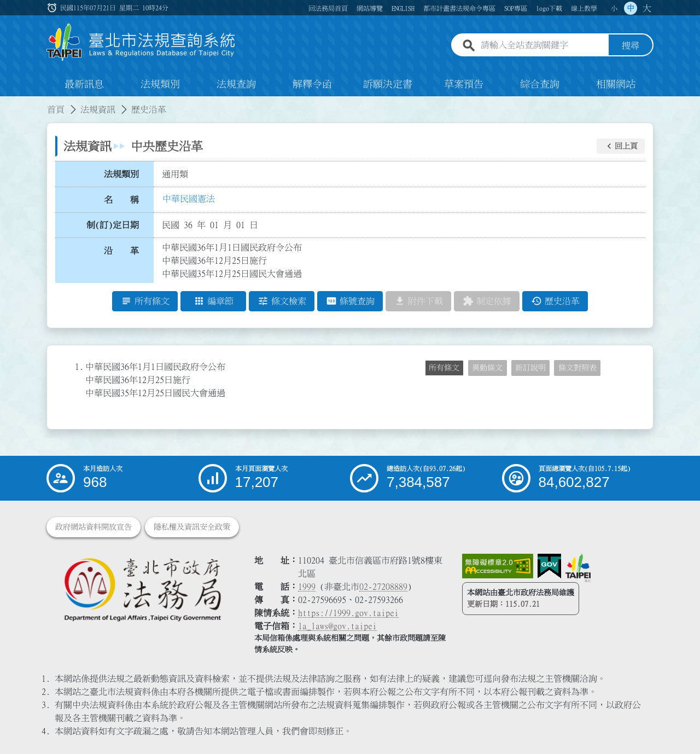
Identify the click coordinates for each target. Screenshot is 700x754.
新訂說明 (530, 368)
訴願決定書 (388, 84)
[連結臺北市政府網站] (578, 568)
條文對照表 (577, 368)
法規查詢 (236, 84)
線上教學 (584, 8)
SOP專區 (516, 8)
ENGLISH (403, 8)
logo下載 (549, 8)
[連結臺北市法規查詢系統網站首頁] (141, 42)
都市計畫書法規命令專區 (459, 8)
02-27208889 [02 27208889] (383, 587)
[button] (621, 146)
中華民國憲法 (189, 199)
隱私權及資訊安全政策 (192, 527)
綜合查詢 (540, 84)
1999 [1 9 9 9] (307, 587)
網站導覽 (370, 8)
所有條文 (444, 368)
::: (53, 8)
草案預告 (464, 84)
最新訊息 (84, 84)
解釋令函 (312, 84)
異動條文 (487, 368)
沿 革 (121, 251)
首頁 (56, 109)
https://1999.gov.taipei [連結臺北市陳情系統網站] (348, 613)
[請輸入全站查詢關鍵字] (542, 45)
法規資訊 (98, 109)
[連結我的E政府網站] (549, 566)
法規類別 (160, 84)
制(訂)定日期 (113, 225)
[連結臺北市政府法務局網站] (142, 589)
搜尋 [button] (631, 45)
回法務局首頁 (328, 8)
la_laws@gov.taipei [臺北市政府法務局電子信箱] (337, 626)
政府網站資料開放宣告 (94, 527)
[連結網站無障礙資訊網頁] (498, 566)
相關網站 (616, 84)
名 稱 (121, 200)
